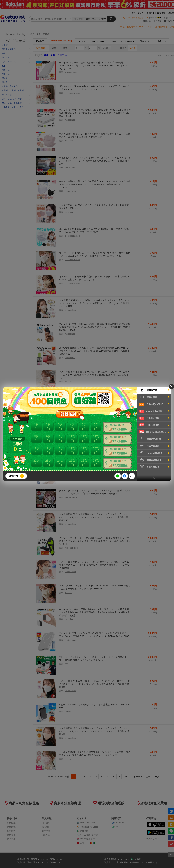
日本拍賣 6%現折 (154, 404)
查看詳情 (13, 476)
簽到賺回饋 (154, 390)
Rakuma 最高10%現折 (154, 432)
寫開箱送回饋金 (154, 460)
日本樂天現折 (154, 418)
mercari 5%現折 (154, 411)
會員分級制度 (154, 467)
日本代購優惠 (154, 425)
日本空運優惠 (154, 446)
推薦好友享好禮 (154, 439)
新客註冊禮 (154, 397)
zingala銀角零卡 (154, 453)
